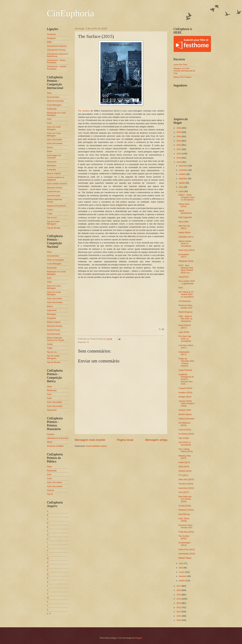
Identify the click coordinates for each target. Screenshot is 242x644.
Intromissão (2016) (187, 554)
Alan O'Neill (184, 438)
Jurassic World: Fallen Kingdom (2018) (186, 403)
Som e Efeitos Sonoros (57, 184)
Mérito (50, 442)
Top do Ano (52, 217)
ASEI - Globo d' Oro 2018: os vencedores (185, 319)
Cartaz (50, 210)
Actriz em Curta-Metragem (54, 134)
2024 (179, 136)
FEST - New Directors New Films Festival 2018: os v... (186, 269)
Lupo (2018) (184, 332)
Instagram (51, 38)
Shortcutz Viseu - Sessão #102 (186, 306)
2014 (179, 599)
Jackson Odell (185, 410)
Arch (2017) (184, 492)
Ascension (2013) (186, 488)
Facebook (51, 34)
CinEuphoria (71, 13)
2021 (179, 149)
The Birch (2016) (186, 484)
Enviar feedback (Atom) (96, 446)
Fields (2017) (184, 462)
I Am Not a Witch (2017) (186, 347)
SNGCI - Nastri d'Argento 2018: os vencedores (187, 197)
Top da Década (54, 228)
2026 (179, 128)
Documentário (53, 97)
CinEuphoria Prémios (56, 50)
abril (181, 568)
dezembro (184, 166)
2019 (179, 158)
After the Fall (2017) (184, 227)
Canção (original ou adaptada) (56, 178)
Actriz (49, 123)
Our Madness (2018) (184, 424)
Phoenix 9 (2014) (186, 510)
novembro (184, 170)
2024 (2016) (184, 467)
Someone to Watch (55, 446)
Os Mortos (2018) (186, 434)
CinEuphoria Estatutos (57, 46)
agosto (182, 183)
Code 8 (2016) (185, 430)
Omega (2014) (185, 397)
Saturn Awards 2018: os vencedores (185, 244)
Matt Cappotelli (185, 217)
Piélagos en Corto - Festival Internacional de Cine (184, 71)
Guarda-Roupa (53, 191)
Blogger (139, 638)
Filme (49, 93)
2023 (179, 141)
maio (181, 563)
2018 (179, 162)
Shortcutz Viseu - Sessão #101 (186, 526)
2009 (179, 620)
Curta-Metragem (54, 105)
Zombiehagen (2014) (185, 544)
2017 (179, 586)
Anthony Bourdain (186, 419)
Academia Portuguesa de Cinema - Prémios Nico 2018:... (186, 379)
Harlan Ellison (185, 232)
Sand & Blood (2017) (185, 326)
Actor (49, 119)
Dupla (50, 151)
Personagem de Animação (54, 156)
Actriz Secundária (55, 143)
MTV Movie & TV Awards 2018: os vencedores (186, 294)
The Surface (84, 111)
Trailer (50, 214)
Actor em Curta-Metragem (54, 128)
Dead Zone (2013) (187, 250)
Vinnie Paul (183, 277)
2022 (179, 145)
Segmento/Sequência (56, 206)
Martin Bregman (186, 312)
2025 (179, 132)
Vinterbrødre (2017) (184, 353)
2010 (179, 616)
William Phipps (185, 558)
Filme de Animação (55, 101)
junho (182, 191)
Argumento (52, 162)
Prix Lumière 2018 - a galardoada (186, 282)
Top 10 (50, 494)
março (182, 572)
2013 (179, 603)
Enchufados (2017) (184, 256)
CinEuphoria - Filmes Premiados (56, 61)
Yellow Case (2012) (184, 205)
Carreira (51, 434)
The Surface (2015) (184, 537)
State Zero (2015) (186, 479)
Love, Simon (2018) (184, 520)
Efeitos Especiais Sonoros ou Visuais (55, 339)
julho (181, 187)
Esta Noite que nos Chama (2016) (185, 499)
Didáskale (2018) (186, 261)
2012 (179, 607)
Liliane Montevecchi (185, 212)
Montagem (52, 166)
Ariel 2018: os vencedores (185, 443)
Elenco (50, 147)
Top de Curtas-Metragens (53, 223)
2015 (179, 595)
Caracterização (54, 196)
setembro (183, 179)
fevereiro (183, 576)
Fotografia (51, 170)
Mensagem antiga (156, 440)
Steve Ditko (184, 222)
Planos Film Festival (182, 77)
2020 (179, 154)
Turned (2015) (185, 506)
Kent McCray (184, 514)
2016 (179, 590)
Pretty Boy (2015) (186, 532)
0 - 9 (49, 613)
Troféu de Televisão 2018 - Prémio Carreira (186, 362)
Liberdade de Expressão (58, 438)
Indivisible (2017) (186, 237)
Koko (181, 288)
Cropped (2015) (185, 388)
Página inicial (125, 440)
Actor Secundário (55, 140)
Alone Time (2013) (187, 549)
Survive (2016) (185, 471)
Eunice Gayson (185, 414)
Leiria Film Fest (180, 65)
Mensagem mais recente (90, 440)
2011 (179, 612)
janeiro (182, 581)
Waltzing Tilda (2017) (185, 457)
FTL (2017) (183, 475)
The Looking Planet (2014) (186, 450)
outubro (183, 174)
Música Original (54, 173)
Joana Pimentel (185, 370)
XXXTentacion (185, 301)
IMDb (49, 42)
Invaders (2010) (185, 393)
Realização (52, 109)
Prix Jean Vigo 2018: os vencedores (185, 339)
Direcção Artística (55, 188)
